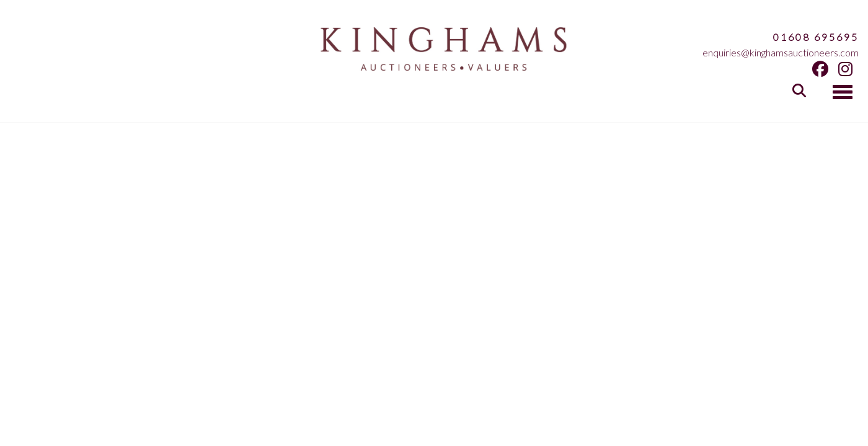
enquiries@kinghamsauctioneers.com (781, 52)
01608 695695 (816, 37)
